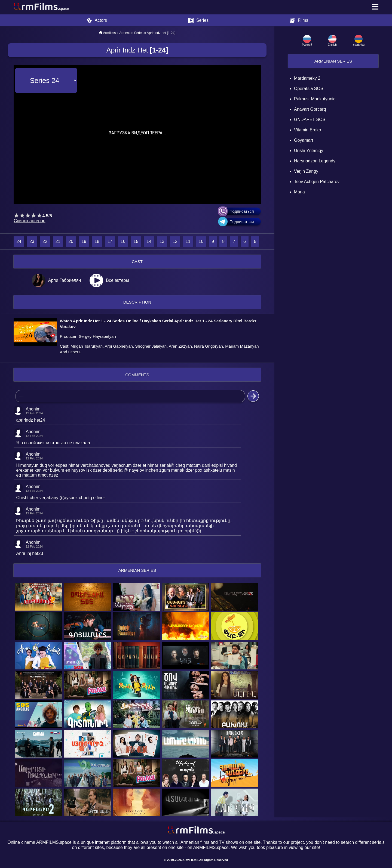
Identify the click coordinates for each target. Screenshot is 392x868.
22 (45, 241)
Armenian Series (333, 61)
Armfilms (110, 33)
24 (19, 241)
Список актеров (29, 221)
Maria (299, 192)
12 (175, 241)
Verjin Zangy (306, 171)
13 (162, 241)
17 (110, 241)
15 (136, 241)
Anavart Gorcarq (310, 109)
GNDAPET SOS (310, 120)
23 (32, 241)
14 (149, 241)
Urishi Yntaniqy (309, 151)
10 (201, 241)
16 (123, 241)
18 (97, 241)
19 (84, 241)
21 (58, 241)
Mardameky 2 (307, 78)
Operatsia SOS (309, 89)
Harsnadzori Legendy (315, 161)
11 (188, 241)
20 (71, 241)
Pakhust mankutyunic (315, 99)
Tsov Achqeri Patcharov (317, 182)
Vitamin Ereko (307, 130)
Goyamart (304, 140)
